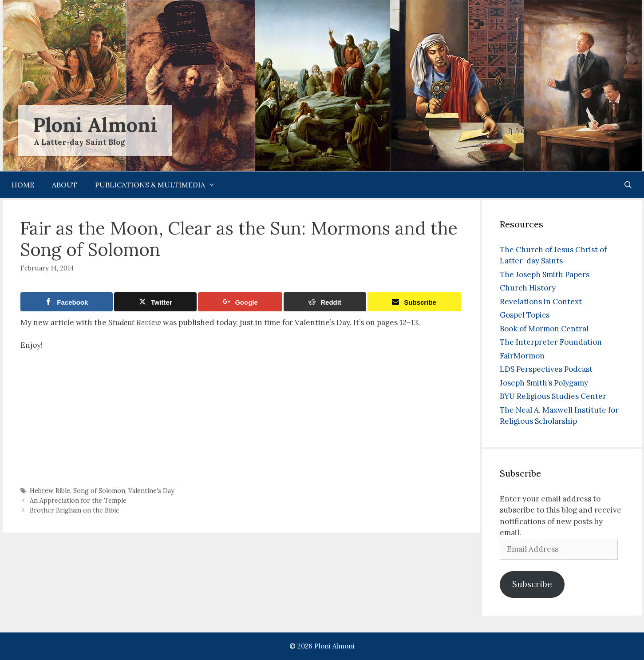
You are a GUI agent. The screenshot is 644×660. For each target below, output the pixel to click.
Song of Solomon (99, 491)
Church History (528, 288)
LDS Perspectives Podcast (546, 369)
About (65, 185)
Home (23, 185)
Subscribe (532, 584)
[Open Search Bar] (628, 185)
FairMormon (522, 356)
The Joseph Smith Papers (545, 274)
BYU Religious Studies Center (553, 396)
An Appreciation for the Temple (78, 500)
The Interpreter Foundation (551, 342)
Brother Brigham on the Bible (75, 510)
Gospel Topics (525, 315)
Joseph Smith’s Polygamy (544, 383)
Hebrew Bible (50, 491)
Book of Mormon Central (544, 329)
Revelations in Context (541, 302)
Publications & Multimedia (160, 185)
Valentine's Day (151, 491)
